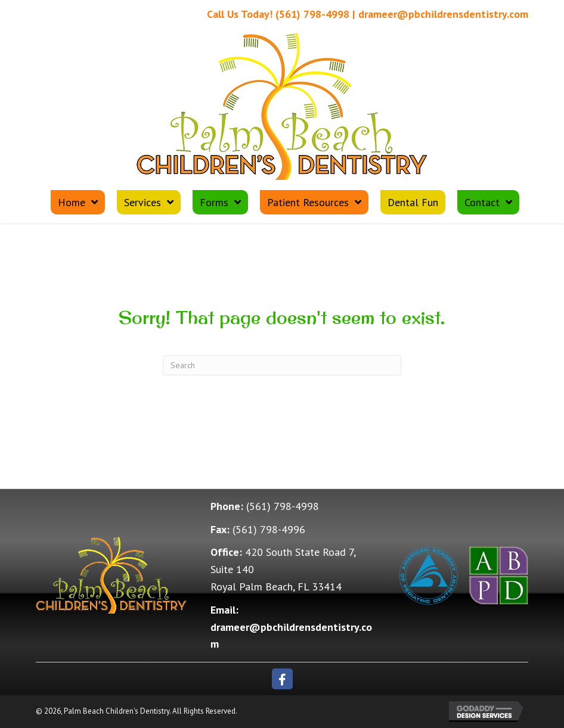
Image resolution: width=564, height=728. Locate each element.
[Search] (282, 365)
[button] (282, 679)
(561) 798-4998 (312, 14)
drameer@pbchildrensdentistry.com (443, 14)
